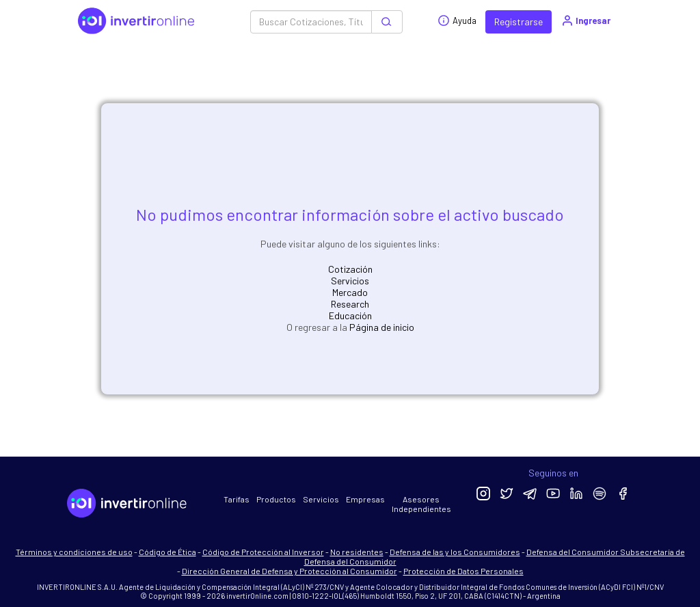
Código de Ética (167, 552)
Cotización (350, 269)
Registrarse (519, 22)
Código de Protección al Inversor (263, 552)
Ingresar (585, 21)
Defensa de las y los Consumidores (455, 552)
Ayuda (457, 21)
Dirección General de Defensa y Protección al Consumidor (290, 571)
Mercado (350, 292)
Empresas (365, 499)
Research (350, 304)
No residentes (357, 552)
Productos (276, 499)
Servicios (350, 281)
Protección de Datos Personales (463, 571)
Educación (350, 315)
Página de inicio (382, 327)
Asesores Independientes (421, 504)
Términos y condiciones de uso (74, 552)
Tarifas (237, 499)
